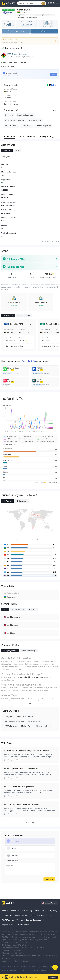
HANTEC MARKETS (9, 970)
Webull (44, 967)
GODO (23, 967)
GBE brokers (33, 970)
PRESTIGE (22, 970)
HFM (9, 967)
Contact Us (15, 911)
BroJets (43, 970)
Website (44, 31)
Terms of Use (39, 911)
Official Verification (38, 915)
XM (3, 967)
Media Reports (23, 925)
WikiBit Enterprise (22, 915)
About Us (5, 911)
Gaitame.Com (33, 967)
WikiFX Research (8, 920)
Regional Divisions (9, 925)
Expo (50, 915)
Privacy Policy (52, 911)
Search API (9, 915)
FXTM (16, 967)
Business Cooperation (34, 920)
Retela (52, 967)
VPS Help (20, 920)
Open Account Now (16, 31)
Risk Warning (27, 911)
